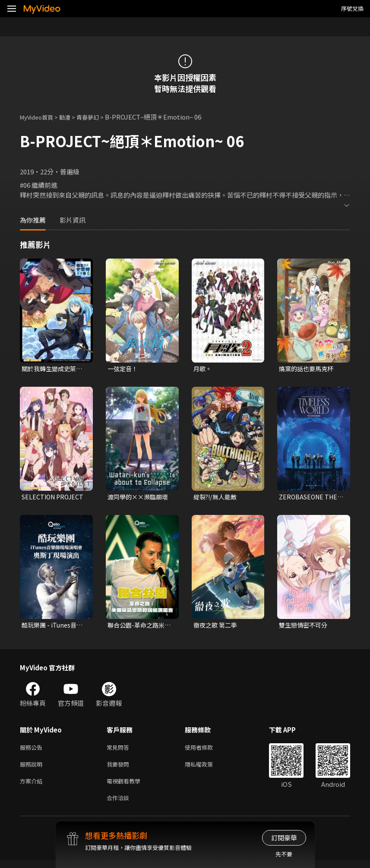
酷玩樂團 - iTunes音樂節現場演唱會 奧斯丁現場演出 (54, 627)
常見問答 (120, 750)
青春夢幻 (97, 117)
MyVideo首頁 (40, 117)
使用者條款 (206, 750)
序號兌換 (352, 8)
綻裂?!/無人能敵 (217, 498)
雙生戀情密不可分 (305, 627)
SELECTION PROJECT (54, 498)
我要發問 (120, 769)
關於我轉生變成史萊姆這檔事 (54, 369)
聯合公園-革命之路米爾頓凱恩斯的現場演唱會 (140, 627)
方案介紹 (33, 787)
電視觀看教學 (126, 787)
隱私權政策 (206, 769)
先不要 (284, 854)
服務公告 (33, 750)
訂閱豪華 (284, 838)
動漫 (72, 117)
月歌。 (203, 369)
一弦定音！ (124, 369)
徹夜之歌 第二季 (217, 627)
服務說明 (33, 769)
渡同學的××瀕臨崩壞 (140, 498)
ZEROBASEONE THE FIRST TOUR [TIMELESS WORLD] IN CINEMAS (310, 498)
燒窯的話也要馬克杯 (308, 369)
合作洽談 (120, 805)
